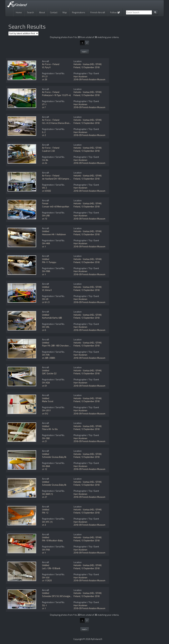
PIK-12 (45, 513)
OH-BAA (46, 466)
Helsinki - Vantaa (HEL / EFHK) (88, 64)
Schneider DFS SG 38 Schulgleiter (58, 596)
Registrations (79, 12)
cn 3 (44, 525)
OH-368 (46, 438)
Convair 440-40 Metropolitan (56, 207)
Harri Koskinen (80, 76)
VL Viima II (47, 290)
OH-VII (45, 299)
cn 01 (45, 386)
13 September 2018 (90, 67)
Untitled (46, 231)
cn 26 (45, 79)
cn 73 (45, 219)
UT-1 (44, 104)
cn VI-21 (46, 302)
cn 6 (44, 330)
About (42, 12)
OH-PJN (46, 355)
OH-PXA (46, 550)
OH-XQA (46, 383)
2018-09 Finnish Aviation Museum (89, 79)
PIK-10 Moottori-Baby (52, 540)
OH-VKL (46, 327)
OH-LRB (46, 216)
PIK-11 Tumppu (49, 262)
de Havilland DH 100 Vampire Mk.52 (59, 179)
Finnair (45, 203)
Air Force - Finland (51, 64)
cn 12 (45, 469)
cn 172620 (47, 580)
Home (19, 12)
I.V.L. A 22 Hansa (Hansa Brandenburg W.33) (63, 123)
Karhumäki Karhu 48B (52, 318)
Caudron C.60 (48, 151)
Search (30, 12)
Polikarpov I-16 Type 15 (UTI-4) (56, 95)
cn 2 (44, 135)
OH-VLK (46, 578)
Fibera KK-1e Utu (50, 429)
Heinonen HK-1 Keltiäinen (54, 234)
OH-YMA (46, 271)
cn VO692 (47, 191)
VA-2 (44, 188)
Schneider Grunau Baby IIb (54, 457)
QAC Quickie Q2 (49, 373)
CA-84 (45, 160)
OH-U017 (46, 410)
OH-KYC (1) (47, 522)
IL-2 (44, 132)
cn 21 (45, 441)
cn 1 (44, 246)
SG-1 (44, 605)
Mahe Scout (48, 401)
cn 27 (45, 497)
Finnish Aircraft (98, 12)
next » (85, 52)
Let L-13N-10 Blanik (51, 568)
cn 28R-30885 (49, 358)
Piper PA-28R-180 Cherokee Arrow (59, 346)
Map (65, 12)
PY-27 (45, 76)
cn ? (44, 107)
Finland (77, 67)
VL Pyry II (46, 67)
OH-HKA (46, 243)
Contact (54, 12)
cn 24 (45, 163)
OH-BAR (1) (47, 494)
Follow (115, 12)
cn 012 (45, 414)
